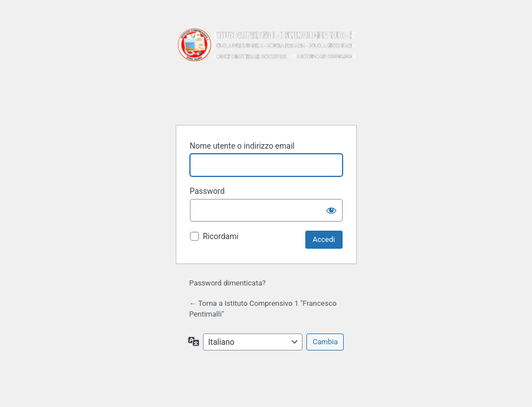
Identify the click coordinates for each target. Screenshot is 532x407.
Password (207, 191)
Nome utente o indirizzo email (242, 146)
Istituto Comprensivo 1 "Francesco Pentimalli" (266, 69)
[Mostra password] (331, 210)
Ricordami (221, 236)
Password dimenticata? (228, 283)
